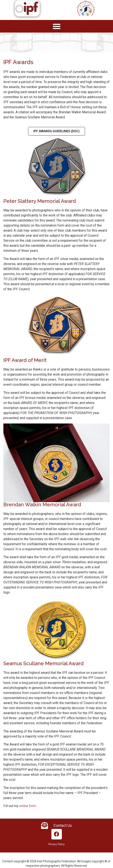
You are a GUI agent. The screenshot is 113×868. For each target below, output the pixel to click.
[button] (57, 26)
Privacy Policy (57, 844)
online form (28, 806)
